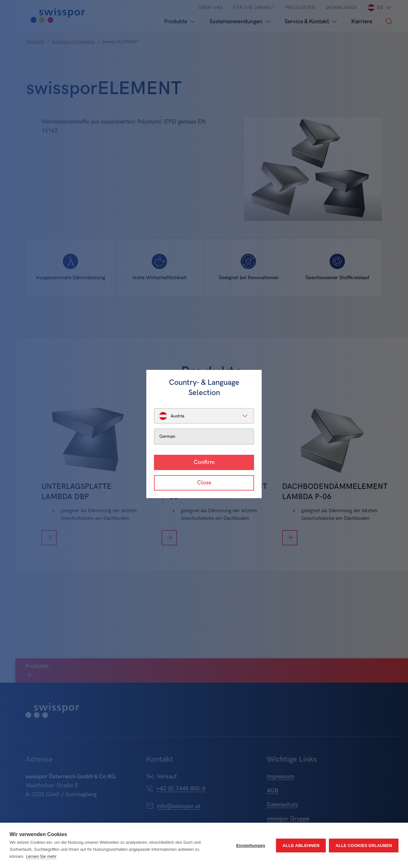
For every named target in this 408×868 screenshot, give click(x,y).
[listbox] (204, 416)
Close (204, 483)
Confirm (204, 462)
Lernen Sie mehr (41, 856)
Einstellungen (251, 846)
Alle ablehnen (301, 846)
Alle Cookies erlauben (364, 846)
